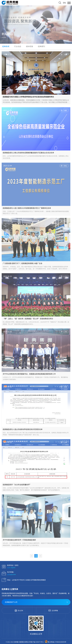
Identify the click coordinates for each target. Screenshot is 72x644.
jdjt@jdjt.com (11, 574)
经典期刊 (41, 46)
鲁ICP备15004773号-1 (37, 642)
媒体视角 (30, 46)
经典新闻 (6, 46)
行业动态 (18, 46)
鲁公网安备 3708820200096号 (55, 642)
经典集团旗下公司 (11, 602)
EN (64, 3)
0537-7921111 (11, 568)
